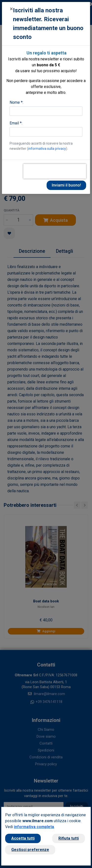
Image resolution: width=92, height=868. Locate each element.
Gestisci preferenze (30, 850)
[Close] (11, 9)
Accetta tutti (23, 838)
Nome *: (16, 102)
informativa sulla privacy (47, 149)
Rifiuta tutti (69, 838)
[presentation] (55, 171)
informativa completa (34, 827)
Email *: (16, 123)
